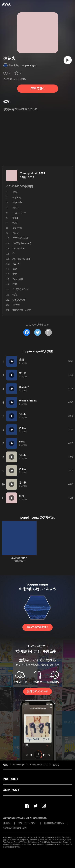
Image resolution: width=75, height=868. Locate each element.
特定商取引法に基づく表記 (15, 828)
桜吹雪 (16, 305)
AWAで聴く (37, 89)
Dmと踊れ (18, 279)
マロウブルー (19, 213)
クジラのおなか (21, 290)
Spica (15, 208)
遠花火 (56, 765)
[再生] (68, 60)
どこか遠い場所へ (19, 558)
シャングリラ (19, 300)
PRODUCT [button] (11, 779)
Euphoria (17, 202)
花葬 (15, 284)
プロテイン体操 (20, 238)
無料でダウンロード (37, 691)
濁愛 (15, 223)
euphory (17, 197)
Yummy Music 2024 (33, 173)
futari (15, 218)
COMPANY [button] (11, 790)
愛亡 (15, 274)
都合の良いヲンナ (22, 310)
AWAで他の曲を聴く (37, 627)
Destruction (19, 249)
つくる (16, 233)
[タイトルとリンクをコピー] (49, 332)
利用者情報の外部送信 (54, 823)
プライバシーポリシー (27, 823)
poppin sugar (28, 65)
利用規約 (7, 823)
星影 (15, 192)
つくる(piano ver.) (22, 243)
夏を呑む (17, 228)
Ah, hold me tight (21, 259)
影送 (15, 269)
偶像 (15, 295)
